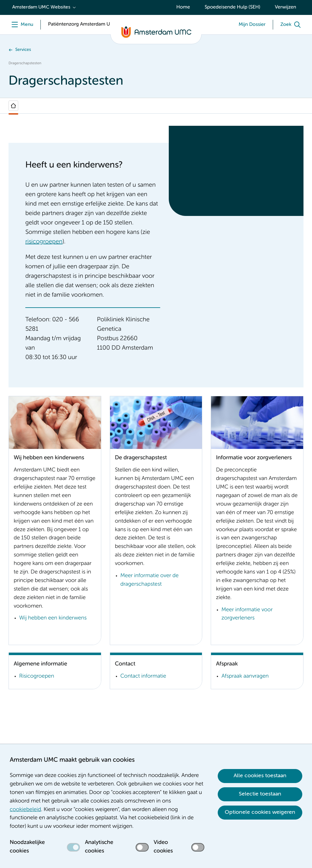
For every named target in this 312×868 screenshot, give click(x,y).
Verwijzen (286, 7)
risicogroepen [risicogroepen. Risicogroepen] (44, 242)
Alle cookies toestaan (260, 776)
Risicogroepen (37, 676)
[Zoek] (292, 25)
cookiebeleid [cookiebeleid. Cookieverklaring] (25, 810)
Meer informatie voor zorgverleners (247, 614)
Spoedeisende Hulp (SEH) (232, 7)
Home (183, 7)
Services (23, 50)
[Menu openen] (21, 25)
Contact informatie (143, 676)
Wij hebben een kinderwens (53, 618)
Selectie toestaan (260, 794)
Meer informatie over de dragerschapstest (150, 580)
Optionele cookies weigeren (260, 812)
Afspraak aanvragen (245, 676)
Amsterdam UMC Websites (41, 7)
